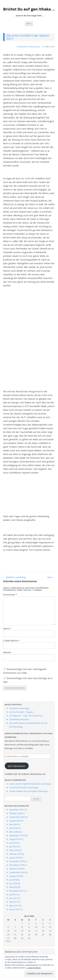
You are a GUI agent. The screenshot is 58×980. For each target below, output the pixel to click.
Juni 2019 (13, 847)
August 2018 (15, 876)
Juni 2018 (13, 883)
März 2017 (14, 906)
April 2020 (14, 828)
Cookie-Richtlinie (34, 968)
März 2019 (14, 850)
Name (7, 629)
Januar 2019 (15, 858)
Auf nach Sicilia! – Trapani (21, 712)
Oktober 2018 (16, 869)
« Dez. (8, 941)
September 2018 (17, 872)
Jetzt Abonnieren (17, 766)
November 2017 (17, 891)
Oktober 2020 (16, 813)
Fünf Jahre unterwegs (19, 708)
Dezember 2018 (17, 861)
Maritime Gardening (14, 577)
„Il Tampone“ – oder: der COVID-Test (26, 716)
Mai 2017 (13, 902)
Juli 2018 (13, 880)
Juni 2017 (13, 898)
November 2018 (17, 865)
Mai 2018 (13, 887)
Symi (51, 577)
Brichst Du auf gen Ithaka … (29, 9)
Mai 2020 (13, 824)
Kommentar (10, 595)
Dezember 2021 (17, 810)
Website (7, 652)
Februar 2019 (15, 854)
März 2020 (14, 832)
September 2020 (17, 817)
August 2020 (15, 821)
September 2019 (17, 835)
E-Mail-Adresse (12, 641)
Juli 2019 (13, 843)
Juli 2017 (13, 895)
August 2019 (15, 839)
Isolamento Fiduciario (19, 719)
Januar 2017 (15, 909)
